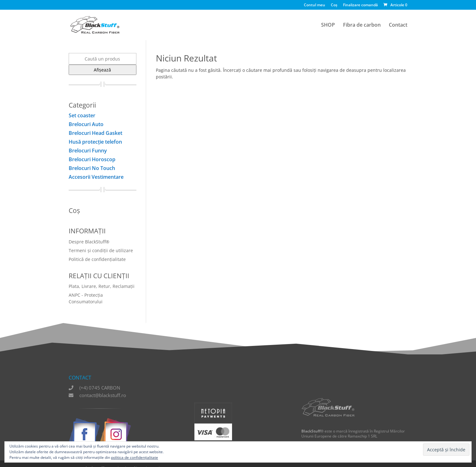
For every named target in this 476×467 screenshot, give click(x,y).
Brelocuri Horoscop (92, 159)
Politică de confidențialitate (97, 259)
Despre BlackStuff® (89, 242)
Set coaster (82, 115)
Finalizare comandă (360, 5)
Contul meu (315, 5)
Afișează (102, 70)
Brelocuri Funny (88, 151)
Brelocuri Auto (86, 124)
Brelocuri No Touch (92, 168)
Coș (334, 5)
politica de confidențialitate (135, 457)
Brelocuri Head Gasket (95, 133)
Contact (398, 25)
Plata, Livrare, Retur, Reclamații (102, 286)
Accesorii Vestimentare (96, 177)
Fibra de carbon (362, 25)
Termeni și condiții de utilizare (101, 250)
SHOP (328, 25)
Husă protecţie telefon (95, 142)
